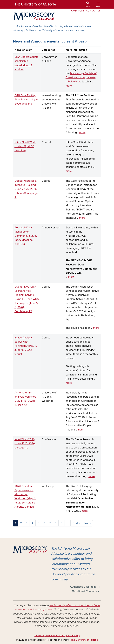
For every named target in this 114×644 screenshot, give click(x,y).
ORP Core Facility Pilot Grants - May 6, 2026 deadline (26, 100)
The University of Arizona (84, 640)
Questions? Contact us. (86, 591)
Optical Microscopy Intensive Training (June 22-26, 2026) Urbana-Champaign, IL (26, 189)
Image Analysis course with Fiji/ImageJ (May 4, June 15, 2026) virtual (26, 346)
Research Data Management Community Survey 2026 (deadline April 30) (26, 236)
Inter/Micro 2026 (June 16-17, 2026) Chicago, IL (25, 443)
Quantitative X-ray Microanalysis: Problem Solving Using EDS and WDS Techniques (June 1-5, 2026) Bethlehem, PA (27, 299)
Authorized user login (83, 587)
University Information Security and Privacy (57, 636)
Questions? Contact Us (86, 11)
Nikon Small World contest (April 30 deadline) (25, 146)
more (69, 86)
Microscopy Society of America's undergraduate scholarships (81, 77)
